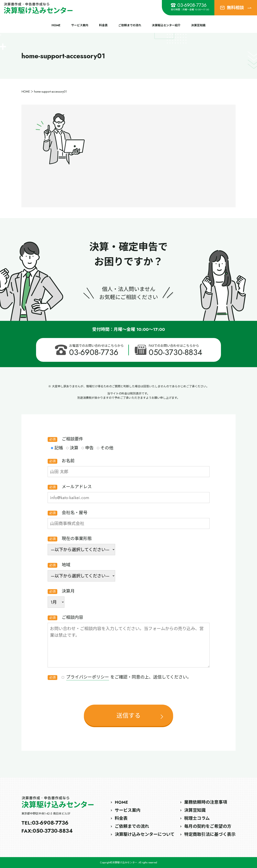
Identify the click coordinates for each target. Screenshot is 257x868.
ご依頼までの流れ (130, 25)
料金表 (103, 25)
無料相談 (236, 8)
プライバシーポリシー (88, 677)
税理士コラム (197, 818)
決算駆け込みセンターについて (145, 834)
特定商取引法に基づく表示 (210, 834)
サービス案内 (80, 25)
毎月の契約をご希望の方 (208, 826)
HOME (56, 25)
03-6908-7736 (189, 5)
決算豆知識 (198, 25)
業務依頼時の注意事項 (206, 802)
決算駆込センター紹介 (166, 25)
